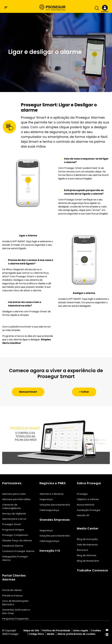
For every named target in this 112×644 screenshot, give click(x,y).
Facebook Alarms (13, 546)
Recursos (82, 550)
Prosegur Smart (12, 524)
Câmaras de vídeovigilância (11, 506)
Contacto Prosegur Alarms (18, 551)
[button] (105, 9)
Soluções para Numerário (55, 505)
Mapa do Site (31, 630)
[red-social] (107, 630)
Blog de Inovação (87, 539)
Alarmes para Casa (14, 494)
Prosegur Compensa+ (15, 535)
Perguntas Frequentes (15, 619)
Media (51, 634)
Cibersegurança (49, 510)
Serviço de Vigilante (14, 514)
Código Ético (36, 634)
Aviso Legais (81, 630)
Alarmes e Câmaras (51, 494)
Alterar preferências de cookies (77, 634)
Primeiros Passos (12, 596)
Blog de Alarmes (87, 555)
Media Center (88, 528)
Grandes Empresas (55, 520)
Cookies (96, 630)
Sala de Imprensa (87, 545)
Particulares (12, 483)
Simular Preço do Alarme (17, 541)
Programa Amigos (13, 530)
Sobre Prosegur (89, 483)
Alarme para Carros (14, 519)
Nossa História (86, 505)
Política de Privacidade (56, 630)
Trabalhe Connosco (92, 570)
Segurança (46, 499)
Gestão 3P (83, 515)
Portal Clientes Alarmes (14, 577)
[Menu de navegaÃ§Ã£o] (6, 8)
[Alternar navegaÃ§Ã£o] (96, 9)
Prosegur (82, 494)
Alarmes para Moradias (16, 499)
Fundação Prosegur (89, 510)
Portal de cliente (12, 590)
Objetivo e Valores (88, 499)
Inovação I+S (50, 551)
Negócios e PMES (53, 483)
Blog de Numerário (88, 561)
